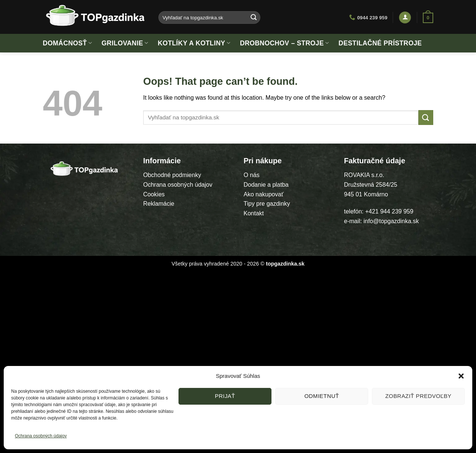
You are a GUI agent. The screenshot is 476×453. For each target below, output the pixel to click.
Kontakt (254, 213)
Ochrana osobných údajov (41, 436)
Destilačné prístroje (380, 43)
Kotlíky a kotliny (194, 43)
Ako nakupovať (263, 194)
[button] (461, 376)
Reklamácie (159, 204)
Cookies (154, 194)
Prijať (225, 396)
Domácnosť (67, 43)
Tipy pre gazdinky (267, 204)
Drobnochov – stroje (284, 43)
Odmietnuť (321, 396)
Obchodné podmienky (172, 175)
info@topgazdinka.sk (391, 221)
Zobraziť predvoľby (418, 396)
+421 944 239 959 (389, 211)
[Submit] (254, 17)
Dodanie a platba (266, 185)
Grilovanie (125, 43)
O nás (252, 175)
